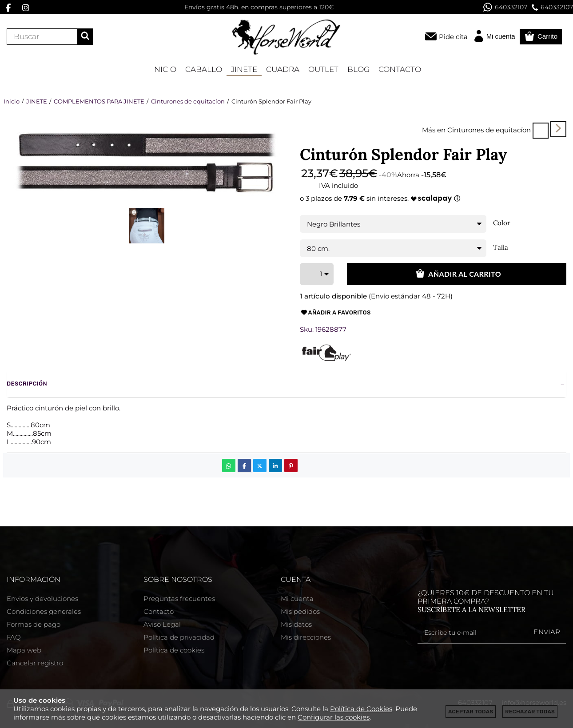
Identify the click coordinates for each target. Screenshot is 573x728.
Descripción (27, 384)
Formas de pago (34, 624)
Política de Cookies (361, 709)
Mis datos (296, 624)
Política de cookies (174, 650)
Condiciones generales (44, 611)
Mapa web (24, 650)
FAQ (14, 637)
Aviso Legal (162, 624)
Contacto (159, 611)
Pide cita (453, 37)
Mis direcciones (306, 637)
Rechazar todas (530, 712)
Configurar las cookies (334, 717)
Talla (501, 247)
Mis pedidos (300, 611)
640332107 (505, 7)
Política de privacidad (179, 637)
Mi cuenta (297, 599)
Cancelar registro (35, 663)
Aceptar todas (471, 712)
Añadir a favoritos (335, 313)
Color (502, 223)
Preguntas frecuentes (179, 599)
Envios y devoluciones (42, 599)
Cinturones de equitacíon (489, 130)
